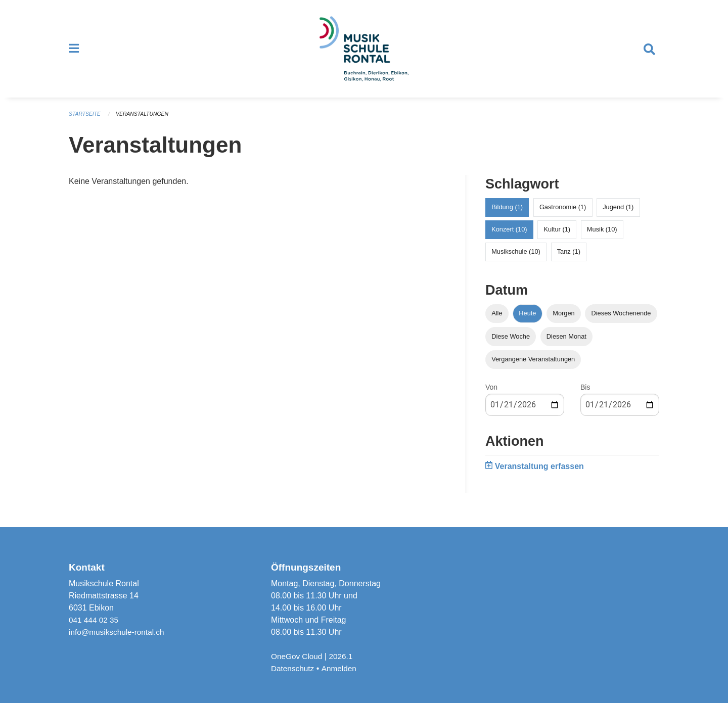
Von (491, 396)
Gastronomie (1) (563, 216)
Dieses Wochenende (621, 322)
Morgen (563, 322)
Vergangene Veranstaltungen (533, 368)
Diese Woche (511, 345)
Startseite (86, 123)
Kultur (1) (557, 238)
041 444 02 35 (95, 620)
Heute (527, 322)
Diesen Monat (566, 345)
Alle (497, 322)
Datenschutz (293, 668)
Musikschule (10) (516, 261)
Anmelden (341, 668)
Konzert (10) (509, 238)
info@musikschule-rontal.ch (119, 632)
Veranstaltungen (146, 123)
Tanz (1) (569, 261)
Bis (585, 396)
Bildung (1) (507, 216)
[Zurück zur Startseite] (364, 54)
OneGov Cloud (298, 656)
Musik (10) (602, 238)
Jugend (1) (618, 216)
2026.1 (344, 656)
